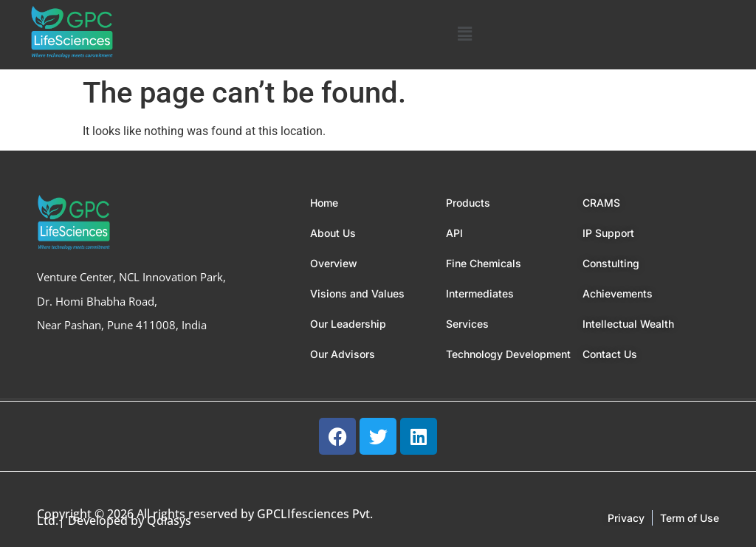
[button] (465, 35)
